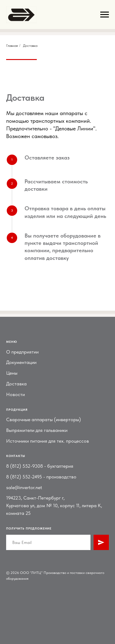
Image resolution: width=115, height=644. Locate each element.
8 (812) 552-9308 (25, 466)
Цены (12, 373)
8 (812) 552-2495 (24, 477)
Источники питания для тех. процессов (48, 441)
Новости (15, 394)
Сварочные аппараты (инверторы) (44, 419)
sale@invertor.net (24, 487)
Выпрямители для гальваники (37, 430)
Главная (12, 46)
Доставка (16, 384)
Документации (21, 362)
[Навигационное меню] (105, 15)
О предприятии (22, 352)
